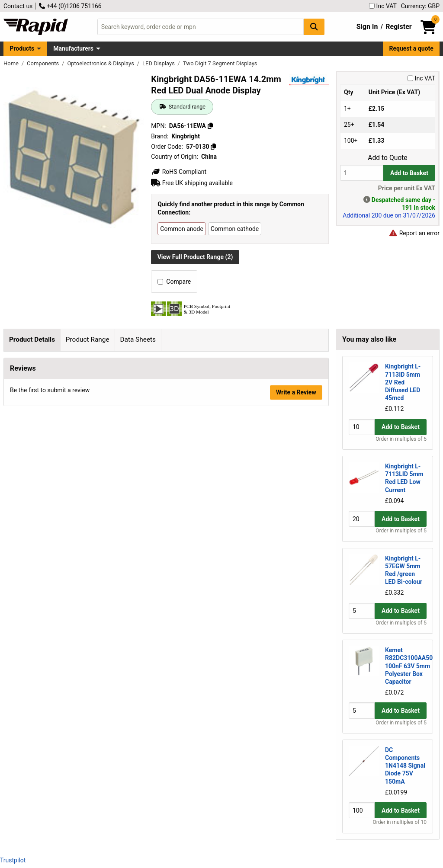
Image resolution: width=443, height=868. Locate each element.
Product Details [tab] (32, 340)
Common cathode (235, 229)
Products (22, 48)
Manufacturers (73, 48)
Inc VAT (383, 6)
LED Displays (159, 63)
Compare (174, 282)
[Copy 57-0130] (213, 147)
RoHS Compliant (179, 172)
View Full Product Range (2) (195, 257)
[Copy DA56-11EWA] (210, 126)
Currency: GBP (420, 6)
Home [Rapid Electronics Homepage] (12, 63)
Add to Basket (409, 173)
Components (43, 63)
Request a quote (411, 48)
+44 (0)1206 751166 (70, 6)
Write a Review (296, 642)
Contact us (18, 6)
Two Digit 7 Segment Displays (220, 63)
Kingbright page (110, 455)
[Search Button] (314, 27)
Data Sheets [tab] (138, 340)
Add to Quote (387, 158)
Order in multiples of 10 (400, 822)
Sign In (367, 27)
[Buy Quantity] (362, 173)
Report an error (414, 233)
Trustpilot (13, 860)
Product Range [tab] (88, 340)
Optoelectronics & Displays (101, 63)
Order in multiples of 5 (401, 439)
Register (398, 27)
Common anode (182, 229)
